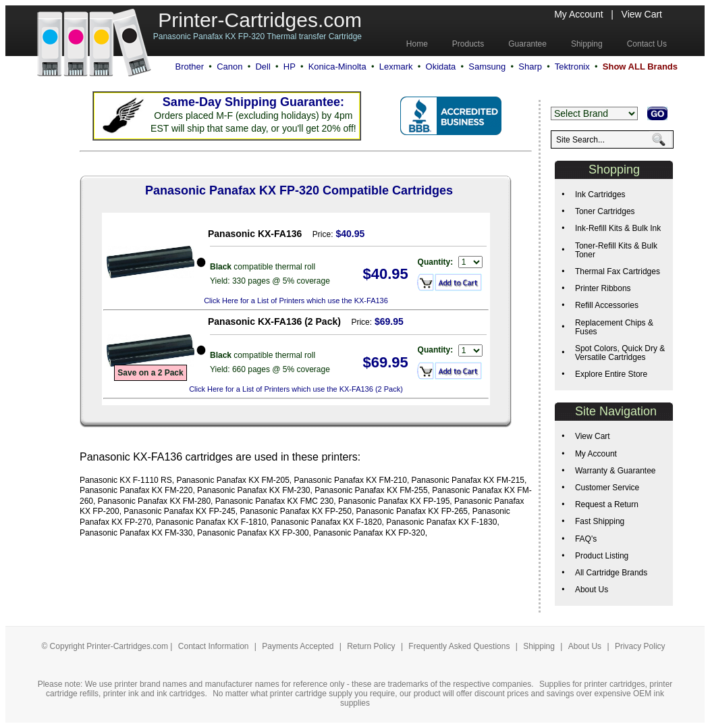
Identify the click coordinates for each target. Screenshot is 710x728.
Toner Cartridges (605, 211)
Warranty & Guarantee (616, 471)
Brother (189, 67)
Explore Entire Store (611, 374)
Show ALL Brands (640, 67)
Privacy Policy (640, 646)
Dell (263, 67)
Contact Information (214, 646)
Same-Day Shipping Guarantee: (253, 102)
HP (290, 67)
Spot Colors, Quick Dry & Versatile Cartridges (620, 353)
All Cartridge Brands (611, 573)
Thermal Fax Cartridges (618, 271)
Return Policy (372, 646)
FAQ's (586, 539)
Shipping (539, 646)
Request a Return (607, 504)
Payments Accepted (299, 646)
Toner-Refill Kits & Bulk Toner (616, 250)
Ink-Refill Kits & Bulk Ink (618, 228)
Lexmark (396, 67)
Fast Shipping (600, 521)
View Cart (642, 14)
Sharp (530, 67)
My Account (578, 14)
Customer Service (607, 488)
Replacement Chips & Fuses (614, 327)
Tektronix (572, 67)
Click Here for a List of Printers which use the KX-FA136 (296, 301)
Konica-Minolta (337, 67)
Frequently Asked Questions (460, 646)
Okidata (441, 67)
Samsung (487, 67)
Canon (229, 67)
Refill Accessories (607, 305)
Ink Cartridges (600, 194)
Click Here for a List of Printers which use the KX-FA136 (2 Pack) (296, 389)
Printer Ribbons (603, 288)
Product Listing (602, 556)
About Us (592, 590)
